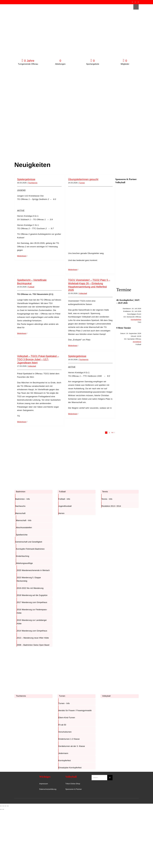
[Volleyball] (116, 650)
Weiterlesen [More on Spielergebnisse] (22, 256)
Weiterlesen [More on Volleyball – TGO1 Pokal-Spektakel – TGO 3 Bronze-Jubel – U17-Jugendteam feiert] (22, 422)
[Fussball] (73, 446)
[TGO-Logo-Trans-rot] (21, 5)
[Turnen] (73, 650)
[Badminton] (30, 446)
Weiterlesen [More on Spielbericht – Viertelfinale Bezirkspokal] (22, 333)
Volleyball (83, 293)
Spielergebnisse (26, 179)
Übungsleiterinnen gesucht (83, 179)
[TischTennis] (30, 650)
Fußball (31, 287)
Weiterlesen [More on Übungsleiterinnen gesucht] (73, 270)
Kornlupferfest (136, 320)
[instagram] (135, 2)
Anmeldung (137, 342)
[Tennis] (116, 446)
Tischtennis (33, 183)
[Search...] (99, 778)
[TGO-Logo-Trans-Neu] (22, 776)
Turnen (82, 183)
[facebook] (132, 2)
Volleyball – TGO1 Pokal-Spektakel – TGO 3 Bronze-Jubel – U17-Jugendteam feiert (38, 359)
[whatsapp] (138, 2)
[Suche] (110, 778)
